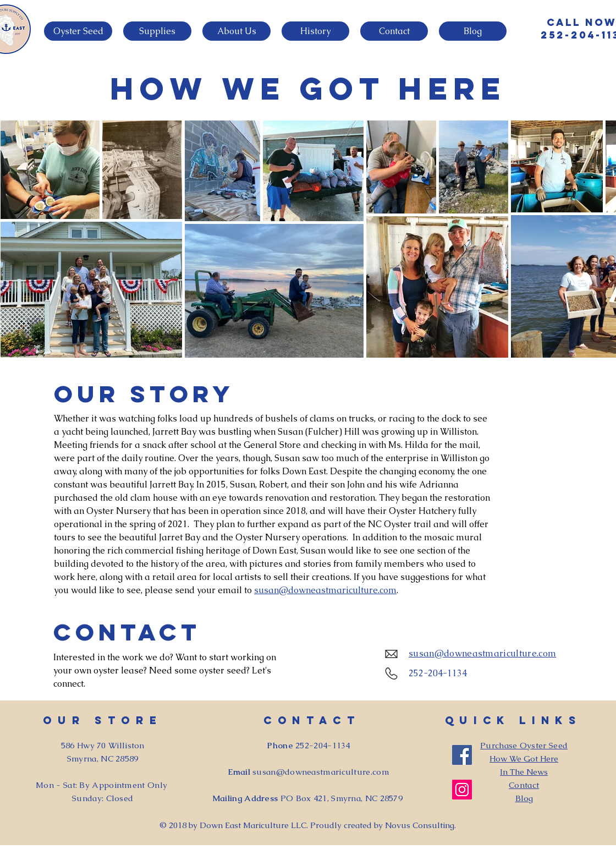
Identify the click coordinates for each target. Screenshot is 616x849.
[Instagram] (462, 790)
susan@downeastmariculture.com (325, 590)
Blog (524, 798)
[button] (78, 31)
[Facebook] (462, 755)
